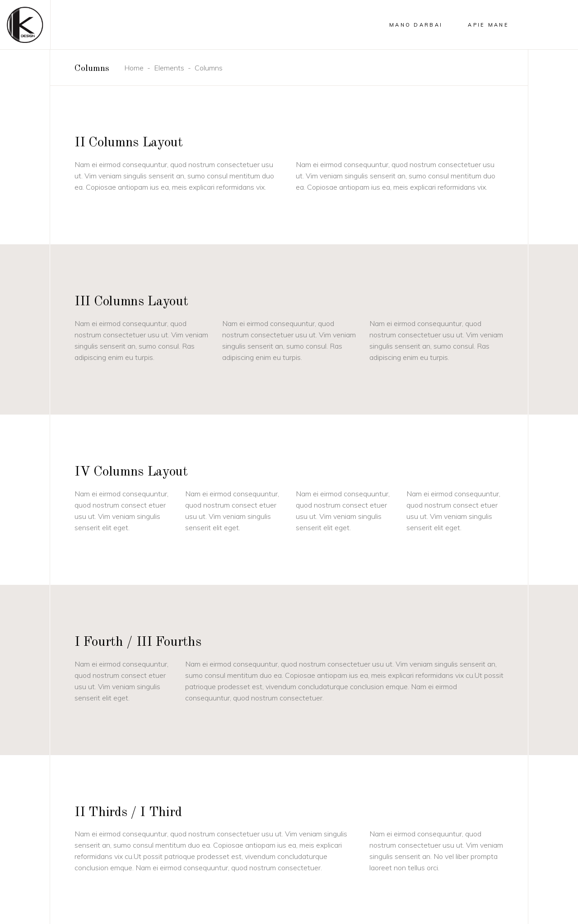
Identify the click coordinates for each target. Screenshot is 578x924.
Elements (169, 68)
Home (134, 68)
